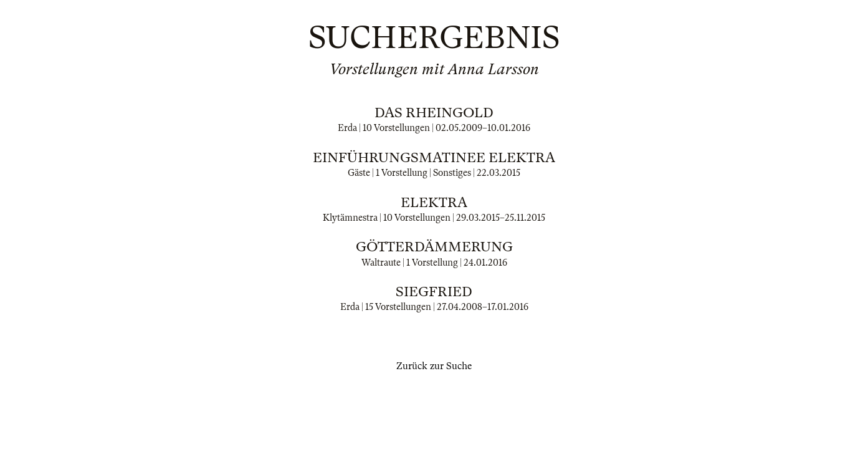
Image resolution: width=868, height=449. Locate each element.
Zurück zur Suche (434, 366)
